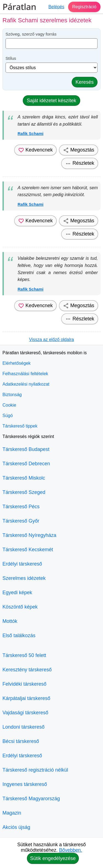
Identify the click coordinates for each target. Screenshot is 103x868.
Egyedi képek (17, 593)
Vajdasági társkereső (25, 713)
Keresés (85, 82)
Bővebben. (71, 850)
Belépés (56, 7)
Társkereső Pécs (21, 507)
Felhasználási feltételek (25, 374)
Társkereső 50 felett (24, 655)
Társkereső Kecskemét (28, 550)
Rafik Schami (30, 133)
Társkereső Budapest (26, 449)
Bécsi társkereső (21, 741)
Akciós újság (16, 827)
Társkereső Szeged (24, 492)
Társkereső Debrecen (26, 464)
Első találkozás (19, 636)
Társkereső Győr (21, 521)
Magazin (12, 813)
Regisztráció (84, 7)
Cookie (9, 405)
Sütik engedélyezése (53, 858)
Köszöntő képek (20, 607)
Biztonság (12, 395)
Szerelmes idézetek (24, 578)
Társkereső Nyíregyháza (29, 535)
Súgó (8, 416)
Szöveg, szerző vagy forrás (31, 34)
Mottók (10, 621)
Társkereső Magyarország (31, 799)
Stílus (11, 58)
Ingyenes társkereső (25, 784)
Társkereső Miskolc (24, 478)
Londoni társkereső (23, 727)
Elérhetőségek (16, 363)
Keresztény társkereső (27, 670)
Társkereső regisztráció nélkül (35, 770)
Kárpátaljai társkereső (26, 698)
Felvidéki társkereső (24, 684)
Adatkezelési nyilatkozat (26, 384)
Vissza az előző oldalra (51, 340)
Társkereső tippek (20, 426)
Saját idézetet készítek (51, 101)
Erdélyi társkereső (22, 564)
